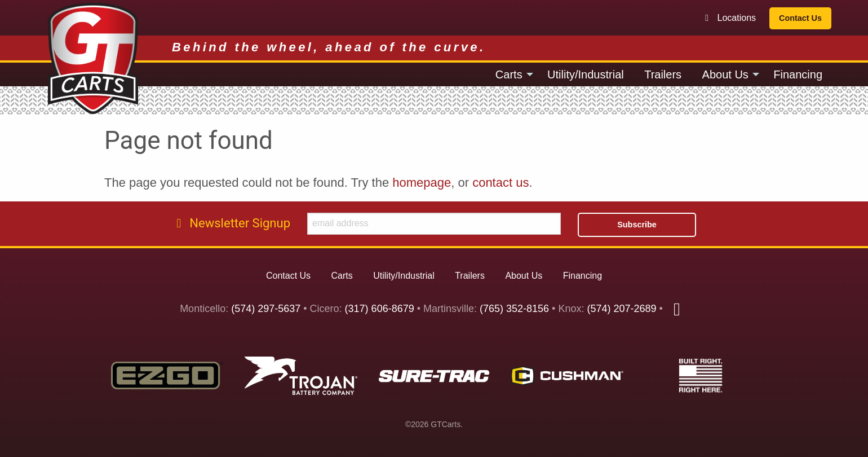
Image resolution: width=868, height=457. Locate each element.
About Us (725, 74)
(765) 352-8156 (514, 309)
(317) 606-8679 (380, 309)
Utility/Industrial (586, 74)
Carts (509, 74)
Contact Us (800, 18)
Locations (730, 18)
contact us (501, 183)
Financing (798, 74)
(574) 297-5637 (266, 309)
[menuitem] (511, 74)
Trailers (663, 74)
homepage (422, 183)
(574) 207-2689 (621, 309)
